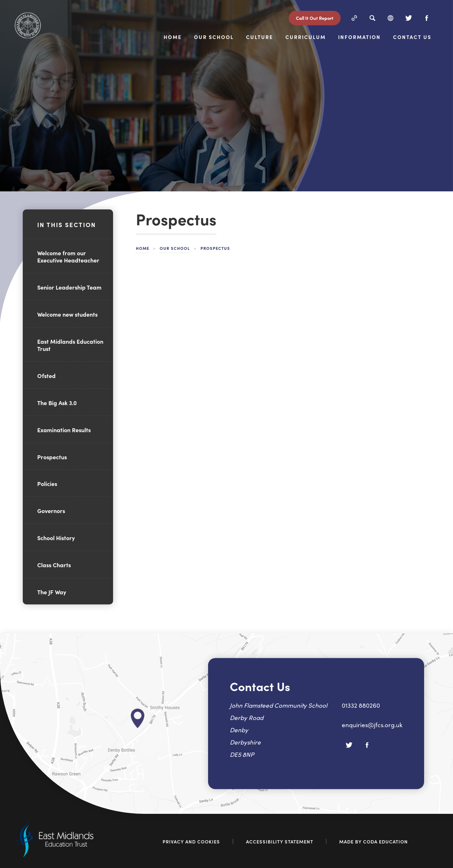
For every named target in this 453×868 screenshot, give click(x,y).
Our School (214, 37)
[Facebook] (427, 18)
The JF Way (52, 592)
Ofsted (46, 376)
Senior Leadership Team (69, 287)
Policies (47, 483)
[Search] (372, 18)
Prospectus (52, 457)
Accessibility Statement (280, 841)
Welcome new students (67, 314)
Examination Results (64, 430)
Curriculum (306, 37)
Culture (260, 37)
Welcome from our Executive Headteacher (68, 257)
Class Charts (54, 565)
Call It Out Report (315, 18)
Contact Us (412, 37)
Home (173, 37)
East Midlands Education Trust (70, 345)
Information (359, 37)
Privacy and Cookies (191, 841)
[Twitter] (409, 18)
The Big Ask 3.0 (57, 403)
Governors (51, 511)
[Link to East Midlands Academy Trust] (54, 855)
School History (56, 538)
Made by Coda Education (374, 841)
